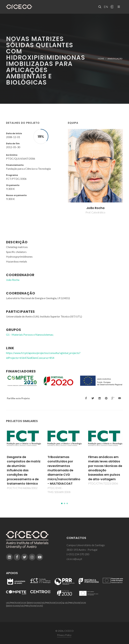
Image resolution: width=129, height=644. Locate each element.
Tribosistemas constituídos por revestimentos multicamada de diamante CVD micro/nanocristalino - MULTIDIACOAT (64, 470)
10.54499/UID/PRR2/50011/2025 (26, 606)
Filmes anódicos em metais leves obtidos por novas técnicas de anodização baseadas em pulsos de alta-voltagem (105, 468)
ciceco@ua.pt (74, 559)
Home (101, 59)
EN (105, 7)
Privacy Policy (64, 635)
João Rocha (95, 208)
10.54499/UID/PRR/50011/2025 (46, 603)
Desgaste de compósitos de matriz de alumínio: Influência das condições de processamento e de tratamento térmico (24, 470)
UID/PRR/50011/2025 (16, 603)
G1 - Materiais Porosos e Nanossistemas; (30, 335)
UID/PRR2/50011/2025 (75, 603)
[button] (62, 503)
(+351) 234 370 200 (78, 554)
